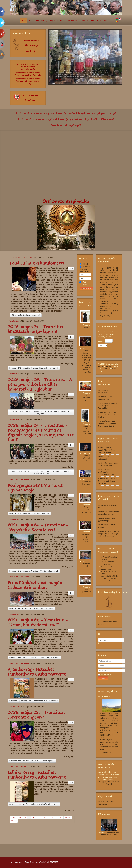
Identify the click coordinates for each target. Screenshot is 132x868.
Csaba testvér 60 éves (87, 398)
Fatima (109, 366)
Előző (20, 817)
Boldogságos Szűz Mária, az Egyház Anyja (35, 488)
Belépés (103, 678)
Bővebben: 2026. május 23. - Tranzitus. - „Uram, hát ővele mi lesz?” (34, 658)
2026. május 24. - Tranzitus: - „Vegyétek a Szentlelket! (38, 528)
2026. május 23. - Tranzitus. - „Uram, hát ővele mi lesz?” (38, 622)
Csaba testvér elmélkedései (21, 257)
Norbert (107, 369)
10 (94, 82)
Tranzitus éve (14, 321)
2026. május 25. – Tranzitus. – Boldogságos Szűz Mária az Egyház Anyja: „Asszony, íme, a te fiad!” (41, 433)
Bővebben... (107, 753)
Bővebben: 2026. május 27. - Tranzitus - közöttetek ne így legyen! (34, 368)
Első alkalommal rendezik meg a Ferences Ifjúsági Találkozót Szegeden (109, 534)
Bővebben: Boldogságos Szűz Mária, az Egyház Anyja (30, 513)
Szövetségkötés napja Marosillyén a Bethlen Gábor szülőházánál (107, 423)
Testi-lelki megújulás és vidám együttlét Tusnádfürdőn (108, 406)
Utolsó (14, 821)
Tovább (68, 817)
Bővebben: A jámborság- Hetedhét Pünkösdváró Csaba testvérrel (34, 701)
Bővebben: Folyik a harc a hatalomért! (26, 315)
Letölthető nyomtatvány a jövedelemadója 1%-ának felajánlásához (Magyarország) (66, 113)
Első (13, 817)
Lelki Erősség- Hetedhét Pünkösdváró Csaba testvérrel (38, 775)
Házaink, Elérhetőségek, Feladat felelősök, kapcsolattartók (28, 67)
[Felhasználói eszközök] (71, 269)
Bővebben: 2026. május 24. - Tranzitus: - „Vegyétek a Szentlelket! (34, 571)
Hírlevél (85, 264)
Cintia (114, 369)
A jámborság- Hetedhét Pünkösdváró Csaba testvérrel (38, 672)
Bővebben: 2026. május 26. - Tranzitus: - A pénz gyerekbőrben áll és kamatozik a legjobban (41, 412)
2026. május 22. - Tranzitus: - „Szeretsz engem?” (38, 715)
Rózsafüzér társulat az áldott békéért (85, 269)
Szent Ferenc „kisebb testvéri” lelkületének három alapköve (107, 450)
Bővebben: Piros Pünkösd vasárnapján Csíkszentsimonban (31, 608)
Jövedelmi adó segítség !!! (66, 125)
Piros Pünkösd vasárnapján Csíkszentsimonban (35, 585)
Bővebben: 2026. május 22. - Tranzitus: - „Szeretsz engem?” (32, 761)
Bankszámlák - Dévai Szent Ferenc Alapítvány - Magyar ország (28, 81)
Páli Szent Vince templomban (87, 510)
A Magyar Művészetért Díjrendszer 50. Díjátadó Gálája (108, 415)
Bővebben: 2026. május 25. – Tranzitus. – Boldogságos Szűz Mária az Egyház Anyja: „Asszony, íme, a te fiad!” (41, 472)
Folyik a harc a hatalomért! (37, 263)
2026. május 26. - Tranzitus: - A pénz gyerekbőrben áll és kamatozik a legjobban (40, 384)
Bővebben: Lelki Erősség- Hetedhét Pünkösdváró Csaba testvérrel (34, 804)
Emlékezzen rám (106, 675)
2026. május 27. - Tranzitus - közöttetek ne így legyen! (37, 329)
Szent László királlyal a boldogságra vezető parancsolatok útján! (110, 579)
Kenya (87, 327)
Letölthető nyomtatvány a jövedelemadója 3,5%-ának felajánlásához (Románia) (66, 119)
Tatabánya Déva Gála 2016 (87, 458)
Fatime (101, 366)
